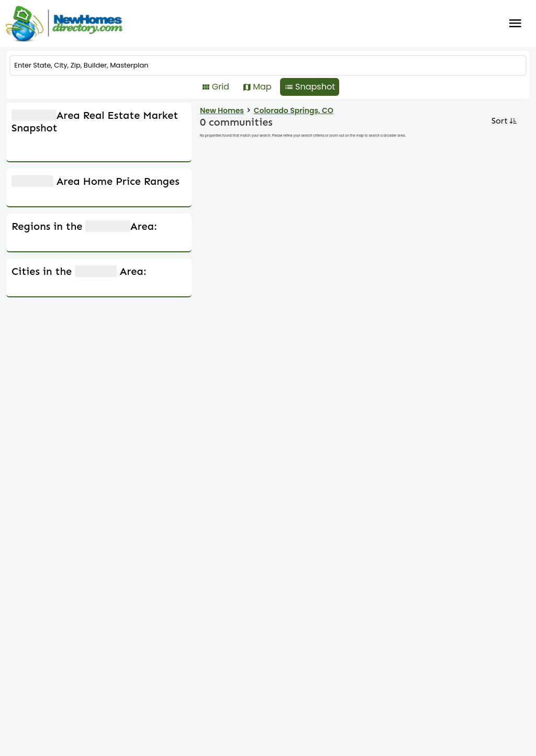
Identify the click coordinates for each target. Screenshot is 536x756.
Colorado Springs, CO (294, 110)
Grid (221, 87)
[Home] (64, 24)
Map (262, 87)
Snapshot (315, 87)
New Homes (222, 110)
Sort (503, 121)
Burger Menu (515, 24)
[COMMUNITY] (268, 65)
